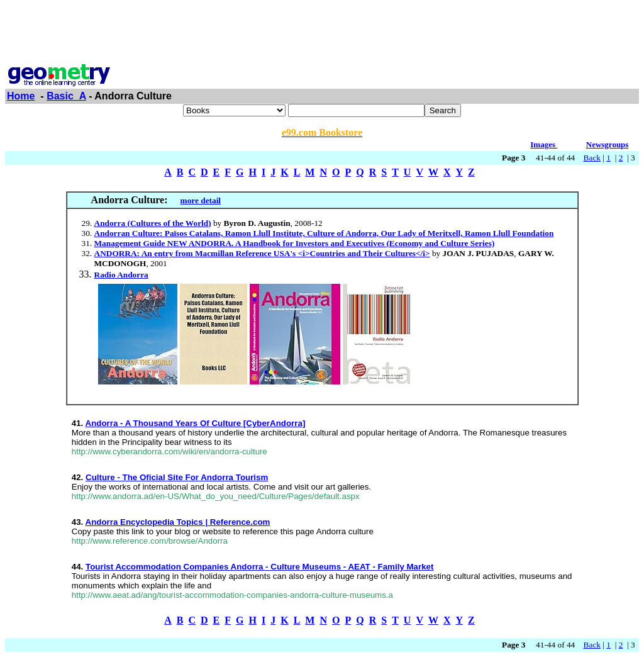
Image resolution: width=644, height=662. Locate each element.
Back (592, 158)
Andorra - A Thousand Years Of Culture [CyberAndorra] (196, 423)
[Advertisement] (322, 33)
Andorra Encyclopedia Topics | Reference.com (178, 522)
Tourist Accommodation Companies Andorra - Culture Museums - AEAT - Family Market (259, 567)
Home (21, 96)
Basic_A (66, 96)
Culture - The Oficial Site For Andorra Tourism (177, 477)
